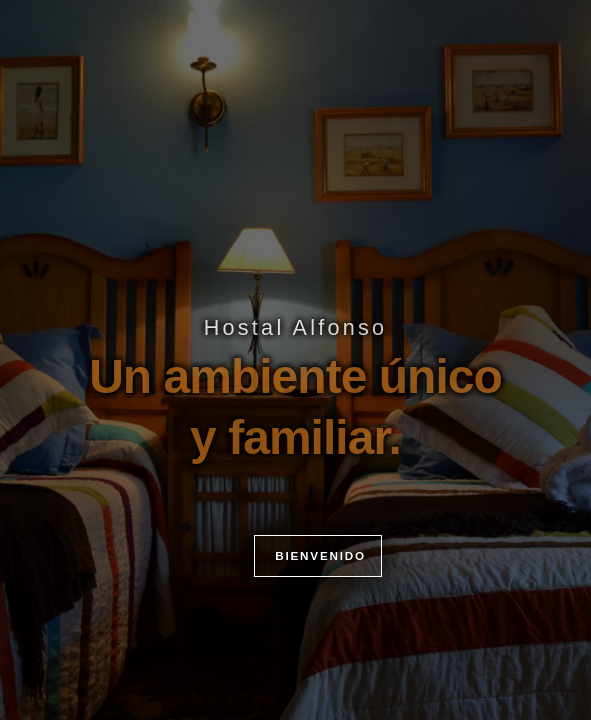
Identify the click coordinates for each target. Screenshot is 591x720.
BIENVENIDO (318, 595)
